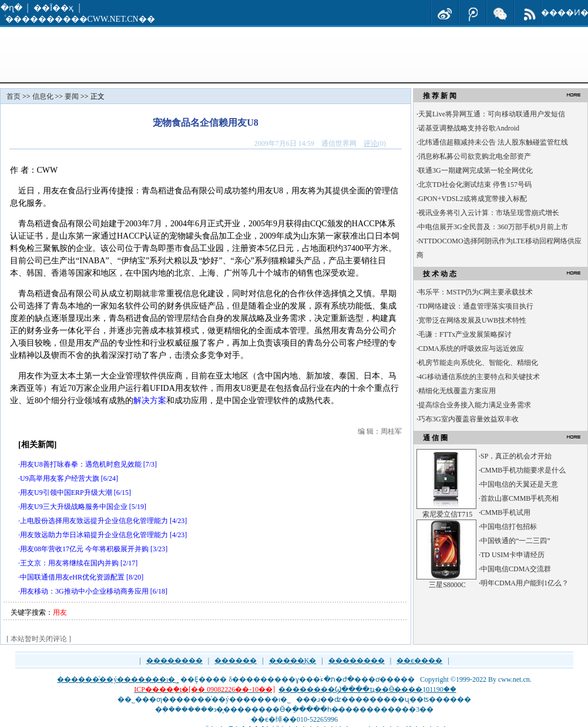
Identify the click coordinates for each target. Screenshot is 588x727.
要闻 (72, 96)
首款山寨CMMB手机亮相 (520, 498)
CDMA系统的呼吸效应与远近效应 (471, 349)
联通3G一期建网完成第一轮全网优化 (476, 170)
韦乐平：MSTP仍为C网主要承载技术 (476, 292)
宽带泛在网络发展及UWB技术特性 (472, 320)
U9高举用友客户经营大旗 (60, 478)
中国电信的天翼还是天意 (519, 484)
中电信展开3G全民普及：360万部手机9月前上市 (493, 227)
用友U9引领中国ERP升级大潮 (66, 493)
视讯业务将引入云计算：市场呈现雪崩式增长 (489, 213)
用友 (60, 612)
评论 (371, 143)
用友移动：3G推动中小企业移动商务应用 (84, 591)
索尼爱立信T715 (447, 514)
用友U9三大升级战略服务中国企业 (74, 507)
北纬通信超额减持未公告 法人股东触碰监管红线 (493, 142)
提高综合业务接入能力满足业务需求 (475, 405)
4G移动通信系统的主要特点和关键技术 (479, 377)
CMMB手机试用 (505, 512)
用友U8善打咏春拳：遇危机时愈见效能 (81, 464)
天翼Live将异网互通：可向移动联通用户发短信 (492, 114)
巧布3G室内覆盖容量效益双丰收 (468, 419)
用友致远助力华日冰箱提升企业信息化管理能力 (94, 535)
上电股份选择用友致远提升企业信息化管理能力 (94, 521)
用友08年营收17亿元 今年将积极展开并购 (84, 549)
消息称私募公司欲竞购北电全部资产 (475, 156)
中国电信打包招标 (509, 527)
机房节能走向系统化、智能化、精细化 (478, 363)
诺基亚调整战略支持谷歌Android (469, 128)
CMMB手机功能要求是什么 (523, 470)
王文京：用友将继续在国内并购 (69, 563)
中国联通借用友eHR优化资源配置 (72, 577)
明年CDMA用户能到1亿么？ (525, 583)
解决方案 (150, 401)
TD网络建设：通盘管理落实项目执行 (476, 306)
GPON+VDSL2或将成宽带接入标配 (473, 199)
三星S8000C (447, 585)
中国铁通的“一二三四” (515, 541)
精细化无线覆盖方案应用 (457, 391)
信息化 (43, 96)
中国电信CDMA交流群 (516, 569)
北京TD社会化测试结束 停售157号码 (475, 185)
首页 (14, 96)
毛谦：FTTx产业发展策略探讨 (465, 334)
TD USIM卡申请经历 (513, 555)
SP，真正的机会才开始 (516, 456)
